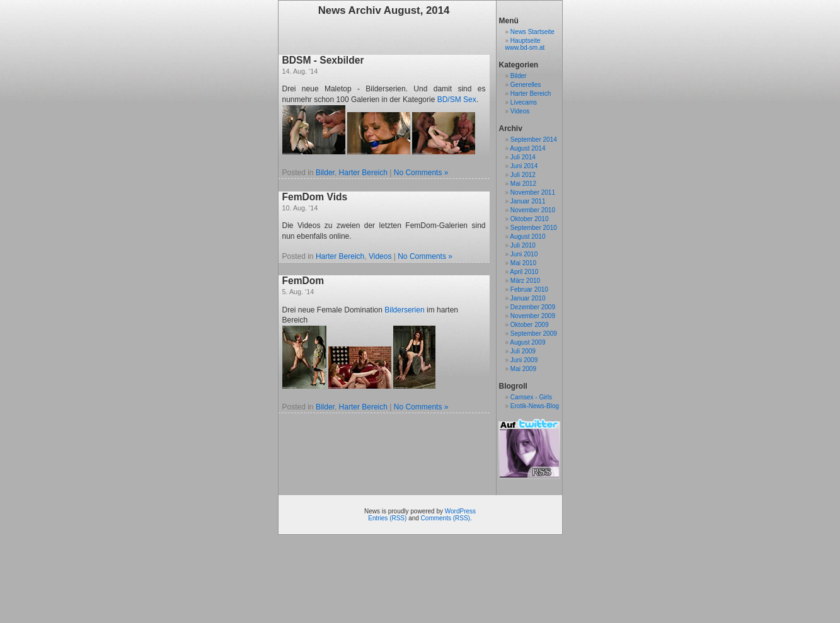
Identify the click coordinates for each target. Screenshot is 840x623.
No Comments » (421, 173)
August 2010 (527, 237)
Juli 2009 (523, 351)
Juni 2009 (524, 360)
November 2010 (533, 210)
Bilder (325, 173)
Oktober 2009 (530, 325)
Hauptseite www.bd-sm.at (525, 44)
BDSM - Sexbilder (323, 60)
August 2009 (527, 342)
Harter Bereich (363, 173)
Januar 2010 (528, 298)
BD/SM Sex (457, 100)
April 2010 (524, 272)
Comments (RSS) (446, 518)
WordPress (460, 511)
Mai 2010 (523, 263)
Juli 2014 (523, 157)
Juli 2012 (523, 175)
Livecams (524, 102)
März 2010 (525, 281)
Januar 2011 (528, 201)
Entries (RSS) (387, 518)
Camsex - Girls (531, 397)
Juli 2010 (523, 245)
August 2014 (527, 148)
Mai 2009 (523, 369)
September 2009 (534, 334)
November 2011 (533, 192)
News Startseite (532, 32)
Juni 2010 (524, 254)
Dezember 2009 (533, 307)
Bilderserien (404, 310)
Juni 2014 (524, 166)
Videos (380, 256)
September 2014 (534, 140)
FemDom (303, 281)
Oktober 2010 (530, 219)
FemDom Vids (315, 197)
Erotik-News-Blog (535, 406)
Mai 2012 (523, 184)
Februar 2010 (529, 289)
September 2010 (534, 228)
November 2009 (533, 316)
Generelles (526, 85)
